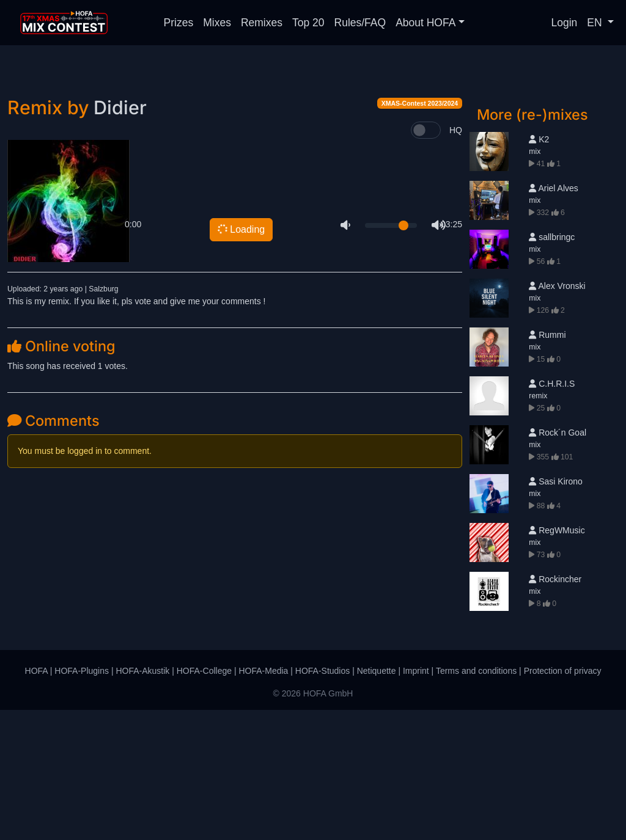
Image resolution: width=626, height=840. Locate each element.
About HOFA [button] (425, 23)
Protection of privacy (563, 801)
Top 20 (308, 23)
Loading (241, 359)
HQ (456, 260)
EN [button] (596, 23)
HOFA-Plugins (82, 801)
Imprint (416, 801)
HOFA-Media (263, 801)
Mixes (217, 23)
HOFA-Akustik (142, 801)
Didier (120, 238)
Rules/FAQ (360, 23)
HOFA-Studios (322, 801)
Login (565, 23)
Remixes (262, 23)
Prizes (179, 23)
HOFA (36, 801)
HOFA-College (204, 801)
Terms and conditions (476, 801)
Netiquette (377, 801)
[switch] (426, 260)
